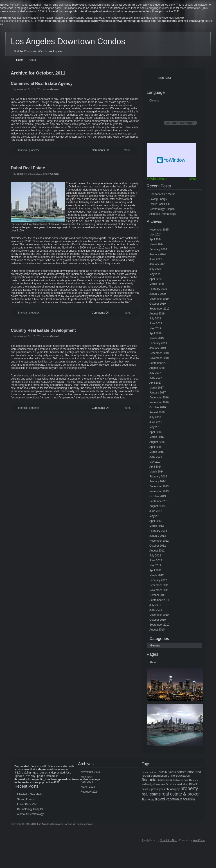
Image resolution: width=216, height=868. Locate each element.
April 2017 (155, 384)
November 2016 (159, 403)
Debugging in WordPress (160, 9)
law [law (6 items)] (158, 785)
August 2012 (157, 552)
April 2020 (155, 280)
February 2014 (158, 477)
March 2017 (156, 389)
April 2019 (155, 334)
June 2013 (156, 512)
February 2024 (158, 250)
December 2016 (159, 398)
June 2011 (156, 611)
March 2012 (156, 576)
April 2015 (155, 448)
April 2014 (155, 468)
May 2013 (155, 517)
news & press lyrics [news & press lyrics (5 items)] (153, 790)
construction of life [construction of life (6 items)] (163, 777)
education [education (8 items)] (183, 776)
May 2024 (155, 235)
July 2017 (155, 374)
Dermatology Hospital (162, 210)
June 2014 (156, 458)
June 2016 (156, 423)
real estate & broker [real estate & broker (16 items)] (181, 795)
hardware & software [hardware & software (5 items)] (171, 781)
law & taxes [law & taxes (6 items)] (168, 785)
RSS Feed (165, 79)
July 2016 (155, 418)
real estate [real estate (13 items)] (151, 795)
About (32, 61)
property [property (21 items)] (189, 789)
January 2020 (158, 295)
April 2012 (155, 571)
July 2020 (155, 270)
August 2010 (157, 631)
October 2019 (158, 305)
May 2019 (155, 329)
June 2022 (156, 260)
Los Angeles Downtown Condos (68, 42)
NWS (192, 180)
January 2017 (158, 393)
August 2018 (157, 369)
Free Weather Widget (171, 161)
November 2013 (159, 492)
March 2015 (156, 453)
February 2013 (158, 532)
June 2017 (156, 379)
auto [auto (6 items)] (162, 773)
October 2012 (158, 547)
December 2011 (159, 586)
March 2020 (156, 285)
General (55, 90)
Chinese (154, 101)
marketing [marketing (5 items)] (183, 785)
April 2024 (155, 240)
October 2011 (158, 596)
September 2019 (159, 310)
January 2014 (158, 482)
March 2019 (156, 339)
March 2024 (156, 245)
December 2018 (159, 354)
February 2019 (158, 344)
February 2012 (158, 581)
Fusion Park (28, 383)
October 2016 (158, 408)
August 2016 (157, 413)
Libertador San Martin (162, 195)
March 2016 (156, 438)
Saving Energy (158, 200)
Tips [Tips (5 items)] (144, 800)
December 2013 (159, 487)
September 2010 (159, 626)
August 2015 (157, 443)
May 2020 (155, 275)
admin (20, 90)
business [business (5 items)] (170, 773)
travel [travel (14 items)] (160, 800)
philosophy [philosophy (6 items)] (173, 790)
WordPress (199, 842)
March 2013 (156, 527)
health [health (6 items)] (188, 781)
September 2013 (159, 502)
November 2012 (159, 542)
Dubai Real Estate (28, 169)
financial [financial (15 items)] (150, 781)
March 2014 (156, 472)
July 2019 (155, 319)
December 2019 (159, 300)
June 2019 (156, 324)
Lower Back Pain (160, 205)
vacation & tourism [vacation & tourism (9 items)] (180, 800)
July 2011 (155, 606)
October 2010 (158, 621)
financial (22, 151)
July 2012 (155, 556)
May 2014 (155, 463)
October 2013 (158, 497)
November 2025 (159, 231)
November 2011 (159, 591)
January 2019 (158, 349)
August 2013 (157, 507)
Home (20, 61)
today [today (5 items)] (151, 800)
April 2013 (155, 522)
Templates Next (169, 842)
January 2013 (158, 537)
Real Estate (85, 291)
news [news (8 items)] (193, 785)
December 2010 (159, 616)
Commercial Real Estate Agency (42, 84)
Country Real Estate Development (43, 331)
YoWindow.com (157, 180)
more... (128, 151)
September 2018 (159, 364)
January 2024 (158, 255)
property (34, 151)
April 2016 (155, 433)
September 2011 (159, 601)
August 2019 (157, 314)
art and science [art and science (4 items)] (150, 773)
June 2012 (156, 561)
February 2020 (158, 290)
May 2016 (155, 428)
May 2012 (155, 566)
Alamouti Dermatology (163, 215)
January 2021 (158, 265)
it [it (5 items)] (154, 785)
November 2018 (159, 359)
